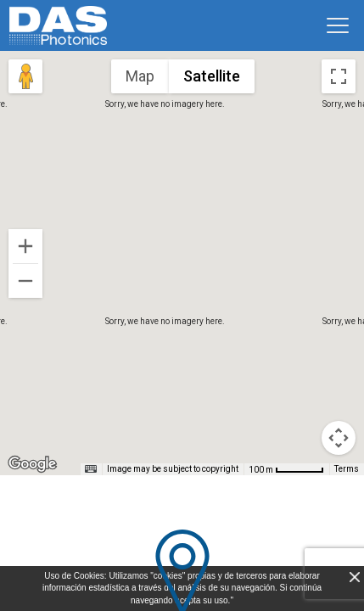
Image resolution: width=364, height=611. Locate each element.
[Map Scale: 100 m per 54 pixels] (286, 469)
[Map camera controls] (339, 438)
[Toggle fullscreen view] (339, 76)
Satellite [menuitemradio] (212, 76)
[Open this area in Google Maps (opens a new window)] (32, 464)
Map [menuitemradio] (140, 76)
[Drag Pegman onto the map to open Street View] (25, 76)
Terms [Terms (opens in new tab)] (347, 469)
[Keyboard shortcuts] (91, 469)
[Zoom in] (25, 246)
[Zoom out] (25, 281)
